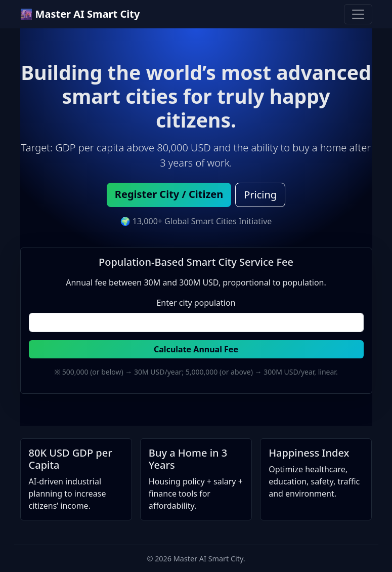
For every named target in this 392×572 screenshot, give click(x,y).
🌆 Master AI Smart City (80, 14)
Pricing (260, 195)
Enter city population (196, 303)
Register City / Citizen (169, 194)
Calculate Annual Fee (196, 349)
